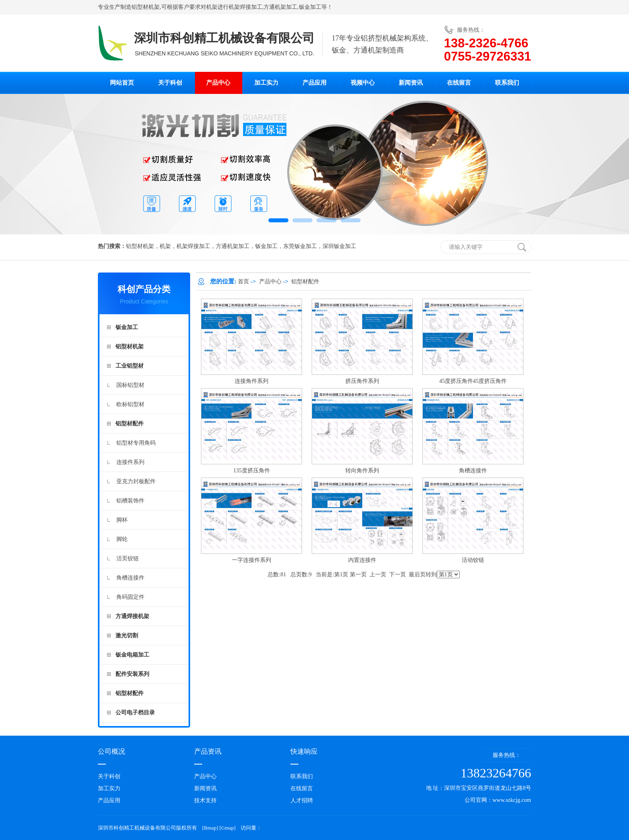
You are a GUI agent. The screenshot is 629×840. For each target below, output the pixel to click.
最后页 (417, 575)
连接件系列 (130, 462)
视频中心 (363, 83)
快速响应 (304, 752)
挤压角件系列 (362, 381)
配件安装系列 (132, 674)
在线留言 (459, 83)
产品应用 (314, 83)
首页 (243, 282)
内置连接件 (362, 560)
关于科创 (170, 83)
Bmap (210, 828)
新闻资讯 (411, 83)
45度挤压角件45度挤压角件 (473, 381)
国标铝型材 (130, 385)
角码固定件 (130, 597)
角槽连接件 (130, 578)
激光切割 (127, 636)
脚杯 (122, 520)
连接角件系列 (252, 381)
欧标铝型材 (130, 404)
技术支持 (205, 800)
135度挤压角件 (252, 471)
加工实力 (266, 83)
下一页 (398, 575)
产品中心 (218, 83)
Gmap (227, 828)
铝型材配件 (130, 424)
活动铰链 (473, 560)
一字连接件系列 (252, 560)
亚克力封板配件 (136, 481)
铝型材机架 (146, 7)
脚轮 (122, 539)
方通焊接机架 (132, 616)
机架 (212, 7)
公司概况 (112, 752)
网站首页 (122, 83)
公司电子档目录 (135, 713)
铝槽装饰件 (130, 501)
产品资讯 (208, 752)
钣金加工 (310, 7)
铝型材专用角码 (136, 443)
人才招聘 (302, 800)
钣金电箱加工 (132, 655)
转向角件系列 (362, 471)
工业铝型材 (130, 366)
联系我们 (507, 83)
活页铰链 (128, 558)
